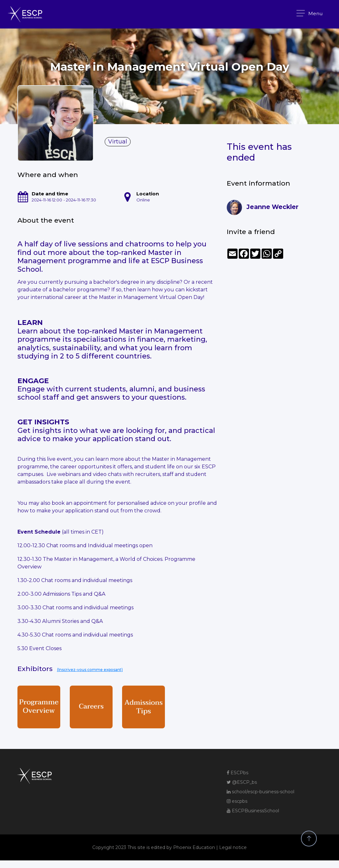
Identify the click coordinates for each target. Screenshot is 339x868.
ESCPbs (238, 773)
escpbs (237, 801)
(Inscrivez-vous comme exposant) (90, 670)
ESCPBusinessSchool (253, 811)
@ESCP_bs (242, 782)
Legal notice (233, 847)
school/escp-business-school (261, 792)
